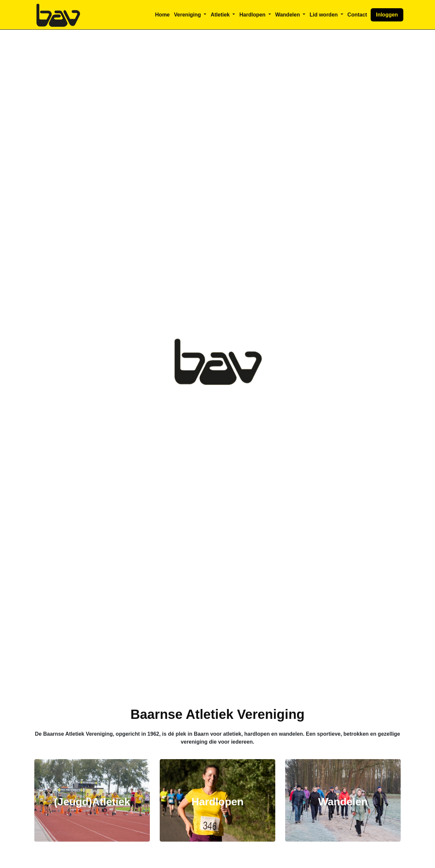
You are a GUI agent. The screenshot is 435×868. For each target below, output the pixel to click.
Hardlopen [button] (253, 15)
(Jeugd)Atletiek (92, 802)
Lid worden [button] (324, 15)
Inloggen (387, 15)
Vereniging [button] (188, 15)
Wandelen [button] (288, 15)
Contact (357, 15)
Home (162, 15)
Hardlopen (218, 802)
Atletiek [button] (221, 15)
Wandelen (343, 802)
